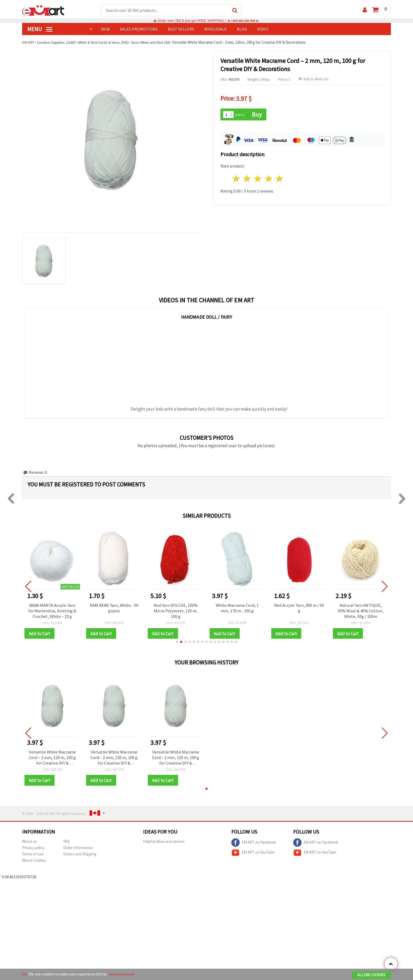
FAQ (67, 844)
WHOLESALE (215, 29)
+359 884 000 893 (243, 21)
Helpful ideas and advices (164, 844)
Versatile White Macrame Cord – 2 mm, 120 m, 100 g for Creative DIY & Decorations (52, 760)
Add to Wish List (313, 79)
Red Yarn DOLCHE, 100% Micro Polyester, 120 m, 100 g (176, 612)
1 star (236, 178)
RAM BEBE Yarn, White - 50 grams (114, 609)
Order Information (78, 850)
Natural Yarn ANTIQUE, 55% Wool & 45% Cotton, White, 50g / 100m (361, 612)
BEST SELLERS (181, 29)
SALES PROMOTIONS (139, 29)
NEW (105, 29)
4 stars (269, 178)
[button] (177, 643)
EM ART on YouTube (253, 855)
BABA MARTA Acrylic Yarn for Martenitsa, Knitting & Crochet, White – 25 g (52, 612)
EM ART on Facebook (254, 845)
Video (263, 29)
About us (29, 844)
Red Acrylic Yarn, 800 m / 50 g (299, 609)
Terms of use (33, 857)
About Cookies (34, 863)
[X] (24, 974)
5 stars (279, 178)
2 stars (247, 178)
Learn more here (122, 974)
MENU (40, 29)
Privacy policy (33, 850)
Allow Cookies (372, 975)
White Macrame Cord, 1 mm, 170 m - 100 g (237, 609)
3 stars (258, 178)
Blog (242, 29)
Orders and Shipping (80, 857)
